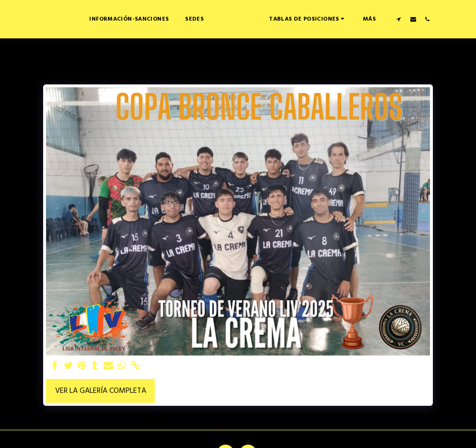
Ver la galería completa (101, 391)
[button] (338, 19)
